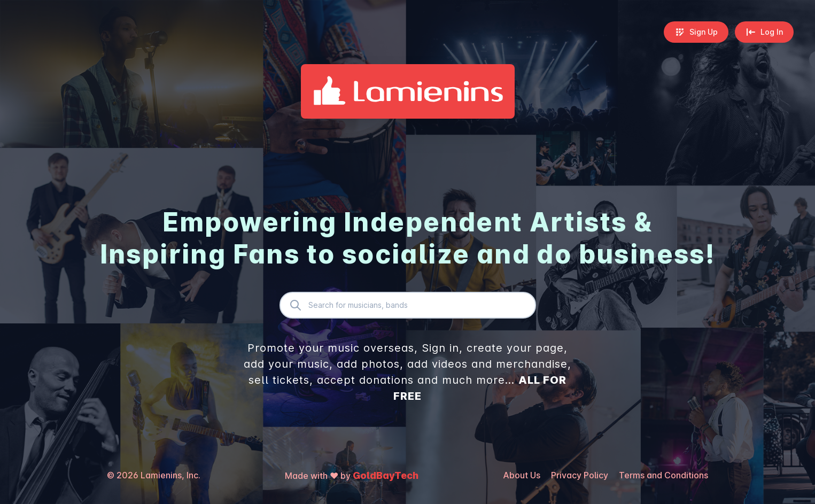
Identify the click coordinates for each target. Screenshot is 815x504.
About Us (522, 475)
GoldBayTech (386, 475)
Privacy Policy (580, 475)
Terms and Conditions (663, 475)
